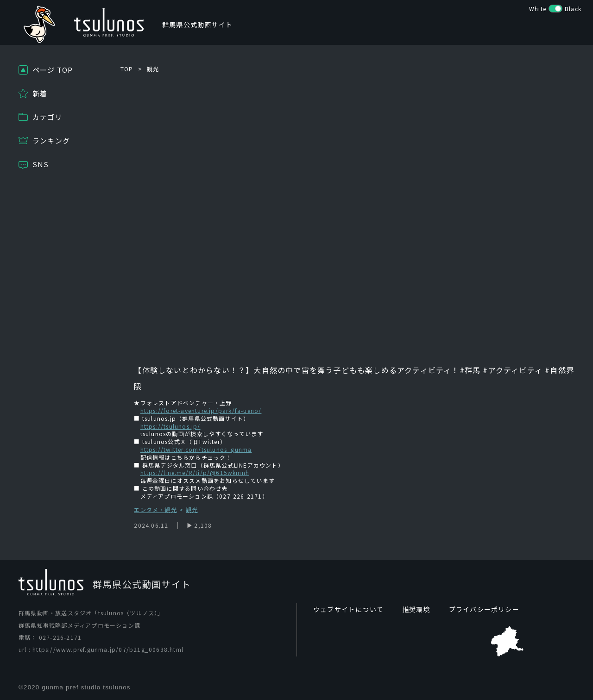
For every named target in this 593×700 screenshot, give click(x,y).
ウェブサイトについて (348, 609)
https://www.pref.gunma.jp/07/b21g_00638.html (108, 649)
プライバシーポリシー (484, 609)
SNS (41, 164)
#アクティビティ (511, 370)
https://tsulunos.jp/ (170, 426)
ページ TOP (53, 70)
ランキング (51, 141)
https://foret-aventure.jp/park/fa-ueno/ (201, 410)
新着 (40, 93)
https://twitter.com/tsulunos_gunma (196, 449)
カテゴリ (47, 117)
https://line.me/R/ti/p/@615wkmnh (195, 472)
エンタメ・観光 (155, 510)
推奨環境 (416, 609)
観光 (153, 69)
